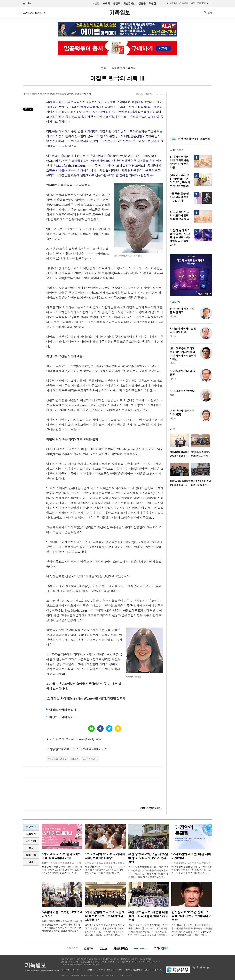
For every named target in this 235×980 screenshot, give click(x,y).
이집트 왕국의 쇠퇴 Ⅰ (63, 710)
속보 (173, 139)
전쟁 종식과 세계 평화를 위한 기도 (182, 311)
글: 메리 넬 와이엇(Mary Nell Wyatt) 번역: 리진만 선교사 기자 (62, 94)
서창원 (173, 418)
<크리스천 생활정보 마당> (151, 808)
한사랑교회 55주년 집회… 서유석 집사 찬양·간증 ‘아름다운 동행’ (191, 916)
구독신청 (201, 3)
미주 (193, 3)
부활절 (152, 3)
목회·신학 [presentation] (31, 855)
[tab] (31, 834)
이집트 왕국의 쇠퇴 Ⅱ (63, 717)
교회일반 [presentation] (31, 834)
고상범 (173, 336)
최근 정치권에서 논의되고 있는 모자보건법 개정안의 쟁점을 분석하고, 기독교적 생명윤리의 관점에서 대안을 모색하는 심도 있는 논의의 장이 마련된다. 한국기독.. (192, 868)
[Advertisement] (191, 112)
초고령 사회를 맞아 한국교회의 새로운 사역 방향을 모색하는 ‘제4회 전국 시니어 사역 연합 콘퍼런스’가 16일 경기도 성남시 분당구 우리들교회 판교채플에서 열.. (105, 868)
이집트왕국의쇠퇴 (58, 759)
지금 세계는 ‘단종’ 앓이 (182, 391)
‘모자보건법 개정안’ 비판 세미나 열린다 (191, 856)
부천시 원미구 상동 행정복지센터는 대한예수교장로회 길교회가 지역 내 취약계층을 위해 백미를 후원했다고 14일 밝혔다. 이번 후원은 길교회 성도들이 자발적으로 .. (148, 932)
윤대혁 (106, 3)
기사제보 (99, 970)
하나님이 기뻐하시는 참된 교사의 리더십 (183, 330)
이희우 (173, 379)
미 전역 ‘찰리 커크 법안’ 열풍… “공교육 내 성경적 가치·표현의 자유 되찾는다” (180, 238)
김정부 (173, 316)
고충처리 (147, 970)
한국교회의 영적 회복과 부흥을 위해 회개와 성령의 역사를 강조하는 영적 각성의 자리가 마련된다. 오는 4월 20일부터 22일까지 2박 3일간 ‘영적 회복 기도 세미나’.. (62, 868)
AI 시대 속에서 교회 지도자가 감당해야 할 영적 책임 (180, 216)
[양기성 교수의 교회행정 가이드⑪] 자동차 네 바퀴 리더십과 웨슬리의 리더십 (183, 354)
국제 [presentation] (31, 862)
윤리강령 (158, 970)
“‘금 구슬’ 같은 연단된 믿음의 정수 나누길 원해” (179, 197)
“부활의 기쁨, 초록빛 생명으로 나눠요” (62, 914)
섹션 (27, 4)
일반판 (185, 3)
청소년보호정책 (133, 970)
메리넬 (75, 759)
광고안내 (77, 970)
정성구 (173, 395)
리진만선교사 (91, 759)
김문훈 (142, 3)
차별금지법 (129, 3)
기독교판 (173, 3)
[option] (180, 446)
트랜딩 (96, 4)
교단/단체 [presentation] (31, 841)
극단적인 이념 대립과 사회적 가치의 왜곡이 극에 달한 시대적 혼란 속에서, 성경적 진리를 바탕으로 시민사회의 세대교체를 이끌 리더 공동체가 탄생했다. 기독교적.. (105, 930)
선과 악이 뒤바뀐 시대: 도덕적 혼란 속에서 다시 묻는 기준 (179, 162)
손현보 (117, 3)
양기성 (173, 363)
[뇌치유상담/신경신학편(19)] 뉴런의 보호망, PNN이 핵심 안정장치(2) (180, 181)
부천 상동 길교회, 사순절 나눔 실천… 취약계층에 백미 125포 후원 (148, 916)
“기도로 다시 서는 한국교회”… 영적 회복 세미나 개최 (62, 856)
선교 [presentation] (31, 848)
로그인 (209, 3)
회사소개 (65, 970)
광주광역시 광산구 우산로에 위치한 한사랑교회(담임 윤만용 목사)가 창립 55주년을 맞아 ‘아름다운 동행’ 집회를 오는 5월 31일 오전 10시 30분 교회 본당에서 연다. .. (192, 930)
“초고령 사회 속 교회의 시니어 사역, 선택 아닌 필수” (105, 856)
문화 (103, 68)
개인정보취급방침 (114, 970)
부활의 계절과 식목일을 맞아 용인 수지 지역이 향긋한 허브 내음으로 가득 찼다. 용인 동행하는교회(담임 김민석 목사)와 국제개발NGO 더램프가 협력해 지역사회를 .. (62, 926)
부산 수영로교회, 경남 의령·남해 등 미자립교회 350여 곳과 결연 (148, 858)
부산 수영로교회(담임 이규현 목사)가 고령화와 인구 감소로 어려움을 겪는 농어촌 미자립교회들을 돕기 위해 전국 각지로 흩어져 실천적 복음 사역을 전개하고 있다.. (148, 872)
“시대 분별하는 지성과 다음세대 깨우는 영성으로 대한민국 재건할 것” (105, 916)
